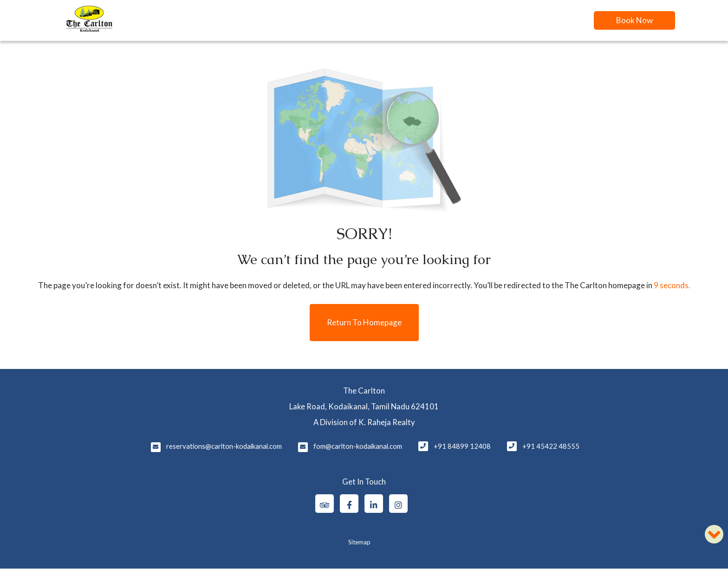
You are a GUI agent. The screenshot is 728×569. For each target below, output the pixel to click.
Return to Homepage (364, 322)
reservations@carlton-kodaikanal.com (224, 446)
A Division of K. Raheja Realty (364, 422)
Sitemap (359, 542)
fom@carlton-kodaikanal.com (358, 446)
